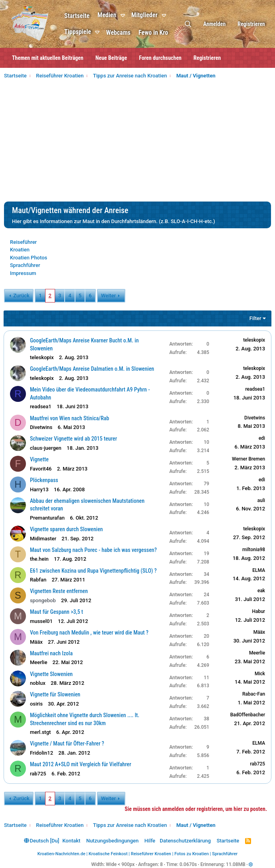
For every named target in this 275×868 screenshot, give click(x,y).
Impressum (23, 273)
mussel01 (42, 621)
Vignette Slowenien (52, 674)
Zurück (21, 296)
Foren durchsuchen (160, 58)
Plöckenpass (45, 480)
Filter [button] (255, 318)
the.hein (40, 559)
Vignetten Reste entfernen (59, 591)
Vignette (40, 459)
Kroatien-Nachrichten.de (61, 854)
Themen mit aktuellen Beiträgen (48, 58)
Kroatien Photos (29, 258)
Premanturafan (48, 518)
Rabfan (39, 580)
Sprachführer (25, 265)
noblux (38, 683)
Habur (258, 611)
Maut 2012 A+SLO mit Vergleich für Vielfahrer (81, 764)
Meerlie (39, 662)
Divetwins (42, 427)
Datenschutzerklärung (185, 841)
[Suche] (188, 24)
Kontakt (71, 841)
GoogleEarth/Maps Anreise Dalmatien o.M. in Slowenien (92, 369)
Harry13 (40, 489)
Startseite (79, 16)
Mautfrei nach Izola (52, 653)
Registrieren (207, 58)
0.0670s (188, 864)
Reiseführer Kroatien (151, 854)
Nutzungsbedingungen (112, 841)
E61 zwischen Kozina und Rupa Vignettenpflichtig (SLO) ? (94, 571)
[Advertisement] (137, 142)
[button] (126, 16)
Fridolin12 (42, 753)
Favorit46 (41, 469)
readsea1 (41, 406)
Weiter (108, 296)
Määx (37, 642)
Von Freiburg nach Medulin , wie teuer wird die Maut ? (90, 633)
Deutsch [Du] (42, 841)
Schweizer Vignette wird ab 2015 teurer (74, 439)
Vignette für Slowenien (55, 694)
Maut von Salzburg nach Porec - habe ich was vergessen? (94, 550)
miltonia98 (253, 550)
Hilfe (150, 841)
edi (261, 438)
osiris (37, 704)
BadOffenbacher (247, 715)
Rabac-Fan (253, 694)
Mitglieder (147, 15)
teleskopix (42, 357)
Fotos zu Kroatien (192, 854)
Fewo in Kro (156, 33)
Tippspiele (80, 32)
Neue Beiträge (111, 58)
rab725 (39, 774)
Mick (259, 674)
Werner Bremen (248, 459)
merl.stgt (41, 732)
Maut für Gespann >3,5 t (57, 612)
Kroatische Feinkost (108, 854)
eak (261, 591)
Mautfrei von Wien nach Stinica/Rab (70, 418)
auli (261, 500)
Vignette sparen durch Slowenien (67, 529)
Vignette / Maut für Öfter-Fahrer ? (67, 743)
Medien (109, 15)
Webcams (121, 33)
